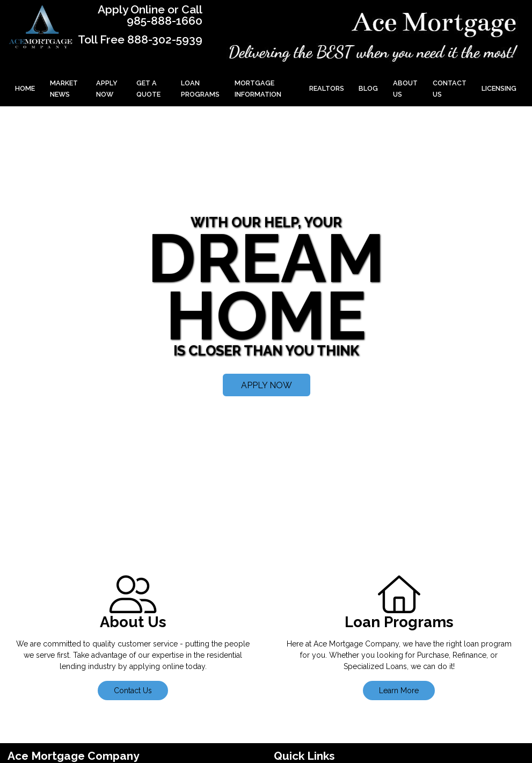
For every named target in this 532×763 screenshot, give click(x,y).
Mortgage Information (258, 89)
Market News (64, 89)
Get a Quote (148, 89)
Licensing (499, 88)
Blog (368, 88)
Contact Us (450, 89)
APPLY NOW (267, 385)
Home (25, 88)
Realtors (327, 88)
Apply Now (107, 89)
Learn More (399, 691)
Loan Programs (200, 89)
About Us (405, 89)
